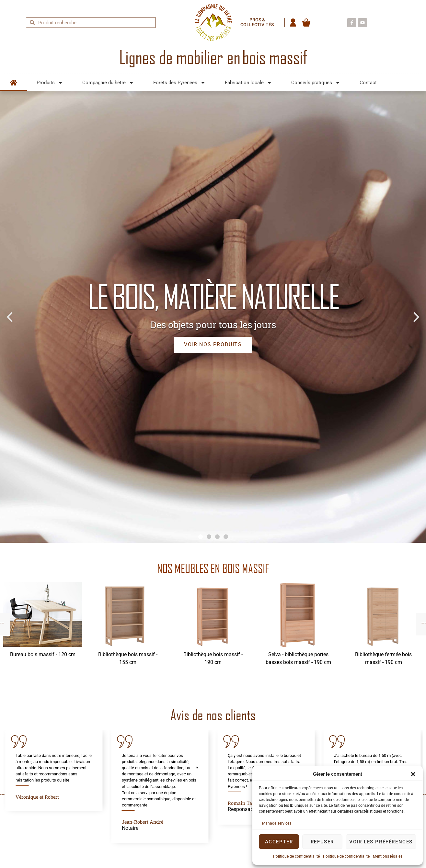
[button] (413, 774)
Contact (368, 83)
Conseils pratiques (316, 83)
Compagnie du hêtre (108, 83)
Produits (50, 83)
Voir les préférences (381, 842)
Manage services (277, 823)
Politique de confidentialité (296, 856)
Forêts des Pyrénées (179, 83)
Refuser (322, 842)
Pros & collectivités (257, 23)
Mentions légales (388, 856)
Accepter (279, 842)
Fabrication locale (248, 83)
